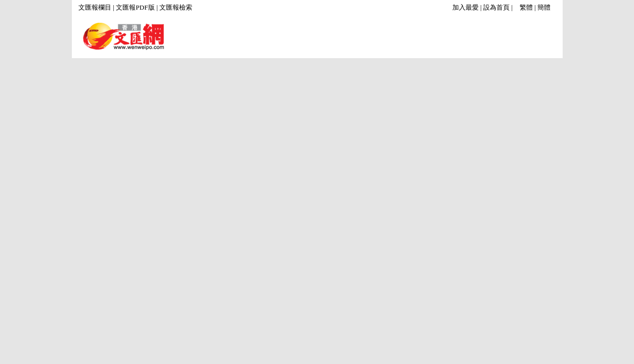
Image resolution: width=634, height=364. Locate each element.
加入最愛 (466, 7)
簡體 (544, 7)
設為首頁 (496, 7)
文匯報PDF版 (135, 7)
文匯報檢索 (176, 7)
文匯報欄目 (95, 7)
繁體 (526, 7)
